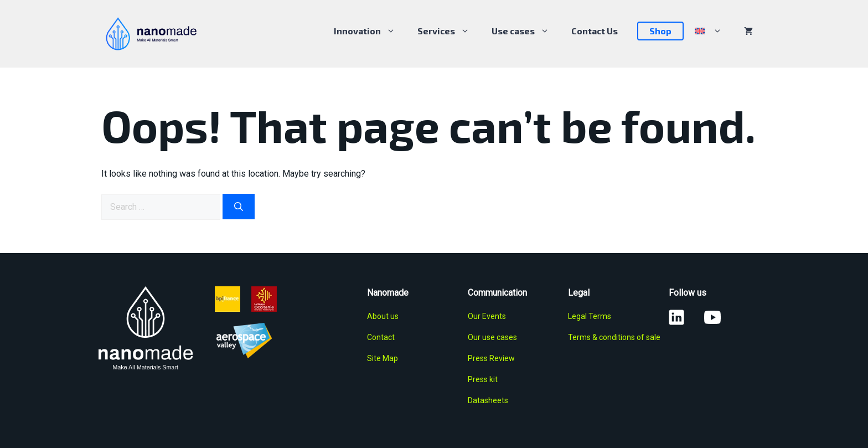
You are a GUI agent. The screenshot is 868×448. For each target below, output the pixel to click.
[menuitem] (708, 31)
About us (383, 316)
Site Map (383, 358)
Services (449, 31)
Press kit (483, 379)
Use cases (526, 31)
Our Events (487, 316)
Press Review (491, 358)
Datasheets (488, 400)
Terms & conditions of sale (614, 337)
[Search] (239, 207)
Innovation (370, 31)
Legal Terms (590, 316)
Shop (660, 31)
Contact (381, 337)
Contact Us (595, 31)
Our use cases (492, 337)
